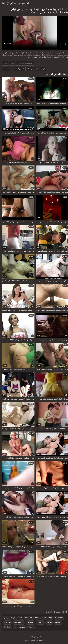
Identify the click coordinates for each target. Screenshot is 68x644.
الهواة (42, 69)
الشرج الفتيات (18, 69)
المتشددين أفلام (31, 69)
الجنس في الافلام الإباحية (15, 3)
